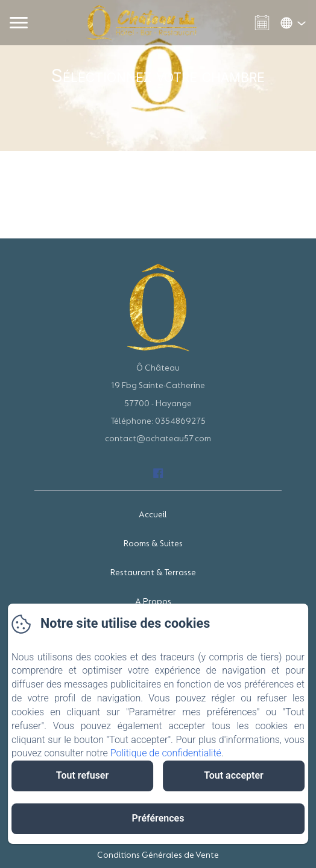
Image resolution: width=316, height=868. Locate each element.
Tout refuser (82, 775)
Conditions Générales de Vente (158, 855)
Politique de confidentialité (166, 753)
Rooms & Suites (153, 544)
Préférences (158, 818)
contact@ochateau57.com (158, 439)
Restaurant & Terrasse (153, 573)
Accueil (153, 515)
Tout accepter (234, 775)
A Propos (153, 602)
